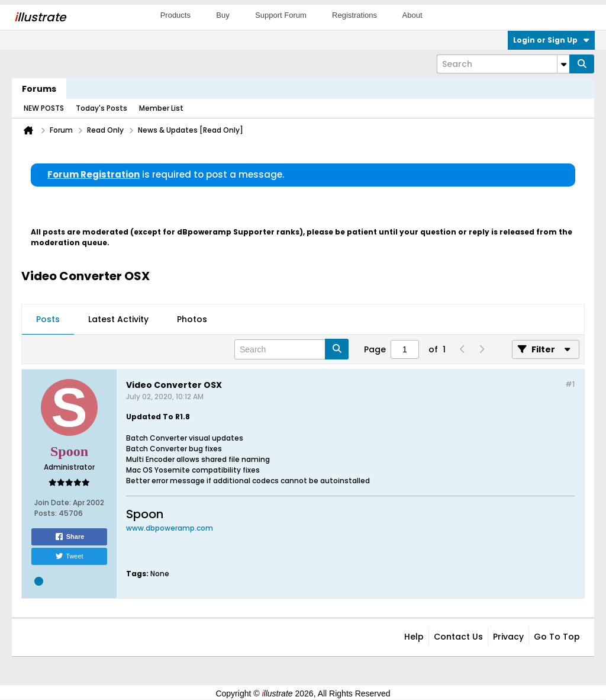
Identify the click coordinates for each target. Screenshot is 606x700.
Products (175, 15)
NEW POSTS (44, 108)
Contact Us (458, 637)
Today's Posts (101, 108)
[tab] (48, 320)
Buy (223, 15)
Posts (48, 319)
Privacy (508, 637)
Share (70, 537)
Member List (161, 108)
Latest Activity (118, 319)
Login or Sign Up (551, 40)
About (412, 15)
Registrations (354, 15)
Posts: (46, 513)
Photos (192, 319)
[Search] (503, 64)
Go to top (557, 637)
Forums (39, 89)
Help (414, 637)
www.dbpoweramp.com (170, 528)
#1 (570, 384)
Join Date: (53, 502)
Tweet (69, 556)
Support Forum (281, 15)
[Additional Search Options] (563, 64)
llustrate (40, 17)
